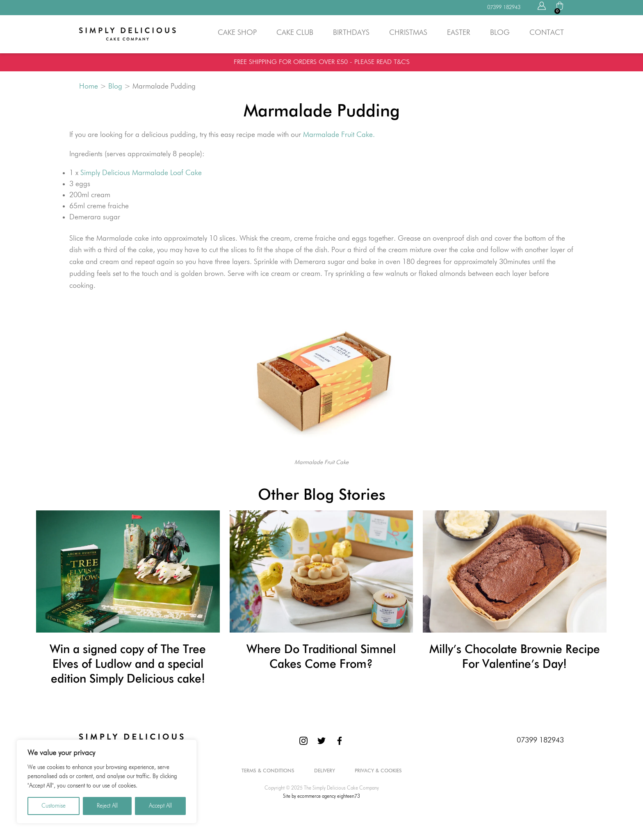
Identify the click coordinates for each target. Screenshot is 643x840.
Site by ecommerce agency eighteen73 (321, 797)
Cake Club (295, 33)
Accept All (160, 806)
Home (89, 87)
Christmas (408, 33)
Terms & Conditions (268, 771)
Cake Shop (237, 33)
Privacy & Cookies (378, 771)
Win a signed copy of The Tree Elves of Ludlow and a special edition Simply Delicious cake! (128, 665)
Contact (547, 33)
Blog (500, 33)
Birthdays (351, 33)
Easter (459, 33)
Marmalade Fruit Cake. (339, 135)
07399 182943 (540, 740)
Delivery (325, 771)
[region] (107, 782)
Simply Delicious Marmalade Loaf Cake (141, 173)
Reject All (107, 806)
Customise (54, 806)
